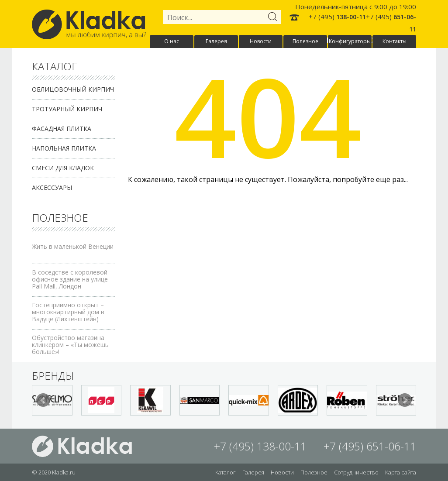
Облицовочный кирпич (73, 89)
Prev (43, 400)
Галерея (216, 41)
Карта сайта (401, 472)
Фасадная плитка (62, 129)
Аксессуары (52, 187)
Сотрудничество (356, 472)
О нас (172, 41)
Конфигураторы (350, 41)
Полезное (305, 41)
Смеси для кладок (63, 168)
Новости (261, 41)
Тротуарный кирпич (67, 109)
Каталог (226, 472)
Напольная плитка (64, 148)
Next (405, 400)
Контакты (395, 41)
